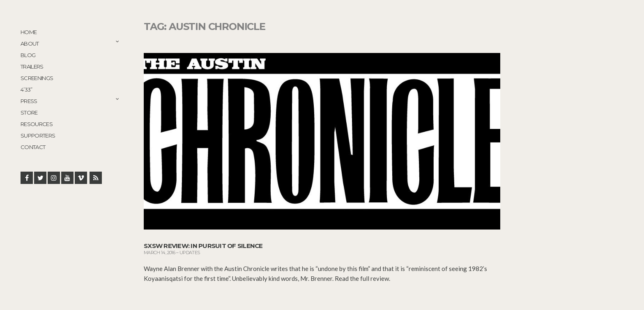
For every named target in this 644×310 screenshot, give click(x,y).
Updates (190, 253)
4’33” (26, 90)
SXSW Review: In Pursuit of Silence (203, 246)
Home (29, 32)
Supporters (38, 135)
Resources (37, 124)
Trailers (32, 67)
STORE (29, 113)
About (30, 44)
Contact (33, 147)
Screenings (37, 78)
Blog (28, 55)
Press (29, 101)
